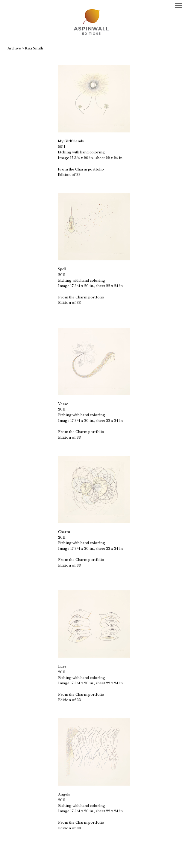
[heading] (94, 22)
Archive (14, 48)
